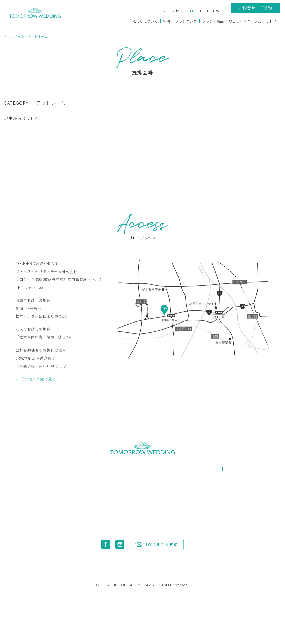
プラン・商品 (213, 21)
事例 (166, 21)
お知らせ (235, 469)
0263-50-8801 (207, 11)
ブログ (272, 21)
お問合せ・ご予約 (255, 8)
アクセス (175, 11)
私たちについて (145, 21)
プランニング (186, 21)
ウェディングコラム (245, 21)
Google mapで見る (39, 396)
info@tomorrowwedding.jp (148, 524)
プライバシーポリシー (141, 559)
